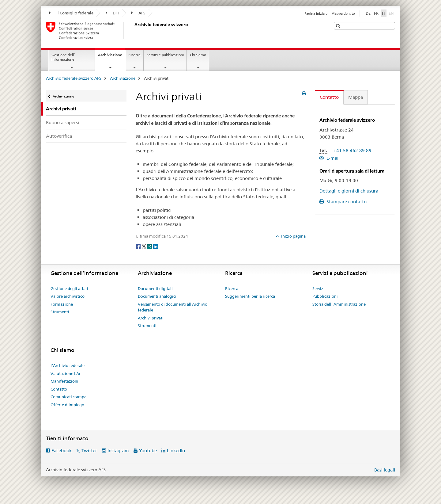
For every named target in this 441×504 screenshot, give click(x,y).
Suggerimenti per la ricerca (250, 296)
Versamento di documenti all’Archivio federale (173, 307)
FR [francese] (376, 13)
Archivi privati (151, 318)
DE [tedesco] (368, 13)
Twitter (89, 451)
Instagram (118, 451)
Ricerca (134, 55)
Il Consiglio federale (71, 13)
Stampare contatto (346, 202)
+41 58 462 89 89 (352, 150)
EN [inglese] (392, 13)
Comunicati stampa (68, 397)
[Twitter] (144, 246)
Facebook (62, 451)
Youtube (148, 451)
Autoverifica (59, 136)
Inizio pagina (293, 236)
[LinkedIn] (156, 246)
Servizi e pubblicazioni (165, 55)
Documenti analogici (157, 296)
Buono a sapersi (62, 122)
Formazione (62, 304)
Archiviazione (111, 57)
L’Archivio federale (68, 365)
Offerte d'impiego (67, 405)
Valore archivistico (68, 296)
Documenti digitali (155, 288)
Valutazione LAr (66, 373)
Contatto (59, 389)
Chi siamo (198, 55)
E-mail (332, 158)
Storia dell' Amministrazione (339, 304)
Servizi (318, 288)
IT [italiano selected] (384, 13)
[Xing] (150, 246)
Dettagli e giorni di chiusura (349, 191)
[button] (339, 26)
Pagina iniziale (316, 13)
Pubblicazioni (325, 296)
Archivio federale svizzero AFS (74, 78)
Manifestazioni (64, 381)
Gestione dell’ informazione (63, 57)
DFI (113, 13)
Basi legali (385, 470)
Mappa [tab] (356, 97)
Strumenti (60, 312)
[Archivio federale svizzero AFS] (133, 30)
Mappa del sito (343, 13)
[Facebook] (139, 246)
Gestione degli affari (69, 288)
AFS (138, 13)
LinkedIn (176, 451)
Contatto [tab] (329, 97)
